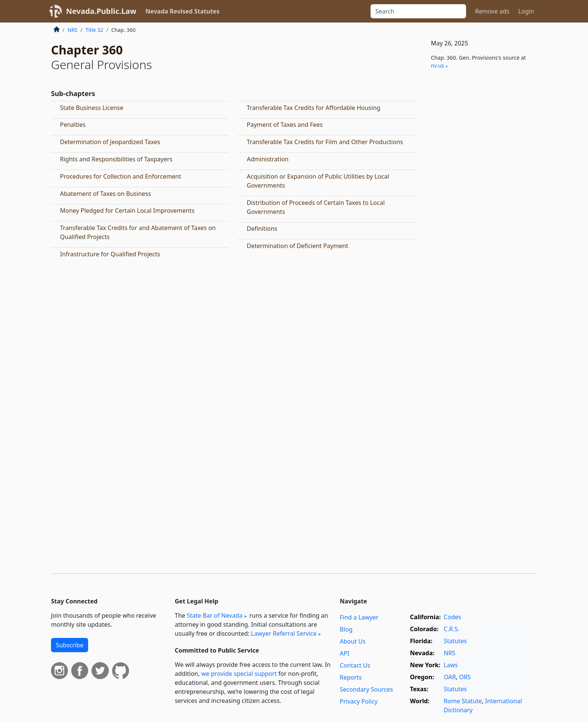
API (344, 653)
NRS (73, 30)
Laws (451, 665)
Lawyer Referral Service (284, 633)
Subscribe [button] (70, 645)
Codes (452, 617)
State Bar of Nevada (215, 615)
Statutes (455, 641)
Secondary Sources (366, 689)
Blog (346, 629)
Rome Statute (463, 701)
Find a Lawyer (359, 617)
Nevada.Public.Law (101, 11)
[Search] (418, 11)
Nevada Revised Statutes (183, 11)
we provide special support (239, 674)
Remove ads (492, 11)
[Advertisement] (481, 200)
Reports (351, 677)
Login (526, 11)
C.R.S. (451, 629)
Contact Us (355, 665)
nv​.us (437, 65)
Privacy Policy (359, 701)
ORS (465, 677)
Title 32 (94, 30)
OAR (450, 677)
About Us (353, 641)
